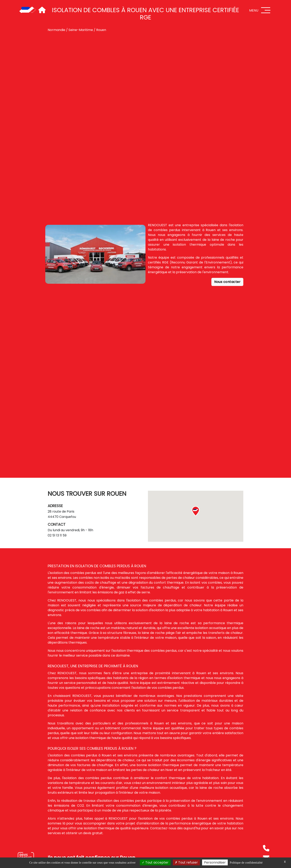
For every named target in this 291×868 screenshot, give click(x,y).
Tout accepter (155, 862)
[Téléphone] (266, 848)
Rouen (101, 30)
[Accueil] (27, 10)
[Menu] (266, 10)
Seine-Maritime (81, 30)
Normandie (56, 30)
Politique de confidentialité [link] (246, 863)
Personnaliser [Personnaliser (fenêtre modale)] (215, 862)
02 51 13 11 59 (57, 535)
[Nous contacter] (26, 857)
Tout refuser (186, 862)
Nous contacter (227, 282)
